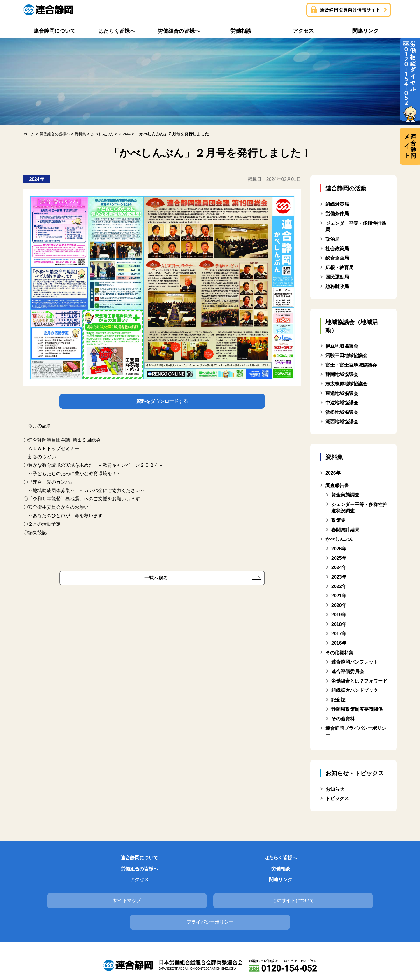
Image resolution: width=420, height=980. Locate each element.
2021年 (339, 596)
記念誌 (338, 700)
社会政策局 (337, 249)
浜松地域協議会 (342, 412)
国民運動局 (337, 277)
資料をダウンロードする (162, 403)
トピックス (337, 798)
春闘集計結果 (345, 530)
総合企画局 (337, 258)
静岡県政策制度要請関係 (357, 709)
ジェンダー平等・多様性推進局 (356, 226)
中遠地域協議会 (342, 403)
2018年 (339, 624)
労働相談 (242, 860)
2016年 (339, 643)
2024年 (339, 567)
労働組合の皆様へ (178, 860)
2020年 (339, 605)
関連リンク (370, 860)
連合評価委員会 (348, 672)
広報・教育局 (339, 268)
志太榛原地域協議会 (346, 384)
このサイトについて (210, 884)
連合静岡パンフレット (355, 662)
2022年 (339, 586)
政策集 (338, 520)
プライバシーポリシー (337, 884)
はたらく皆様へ (114, 860)
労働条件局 (337, 214)
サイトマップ (83, 884)
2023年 (339, 577)
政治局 (332, 239)
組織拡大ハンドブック (355, 690)
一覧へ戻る (156, 582)
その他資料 (343, 719)
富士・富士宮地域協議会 (351, 365)
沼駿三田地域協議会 (346, 355)
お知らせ (335, 789)
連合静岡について (50, 860)
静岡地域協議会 (342, 374)
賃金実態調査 (345, 495)
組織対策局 (337, 204)
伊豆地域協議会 (342, 346)
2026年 (339, 549)
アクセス (306, 860)
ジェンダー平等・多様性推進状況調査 (359, 508)
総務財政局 (337, 287)
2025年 (339, 558)
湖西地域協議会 (342, 422)
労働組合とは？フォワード (359, 681)
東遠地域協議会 (342, 393)
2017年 (339, 634)
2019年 (339, 615)
